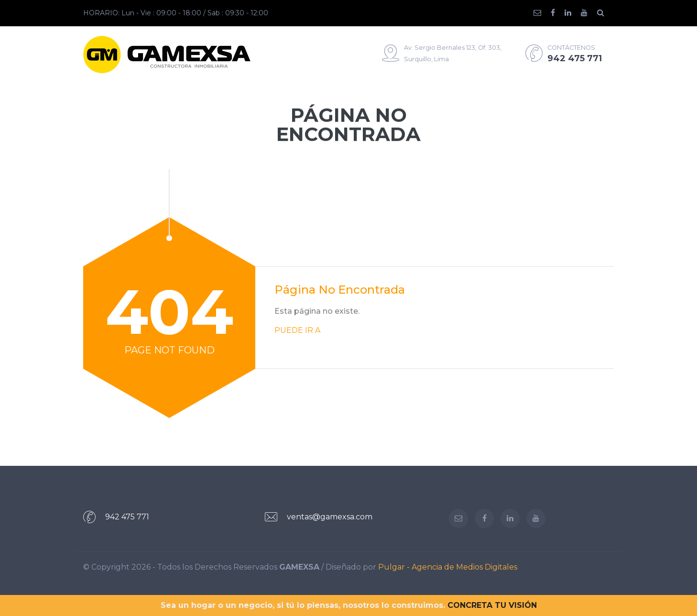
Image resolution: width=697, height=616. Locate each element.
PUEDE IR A (297, 330)
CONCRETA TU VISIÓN (492, 605)
